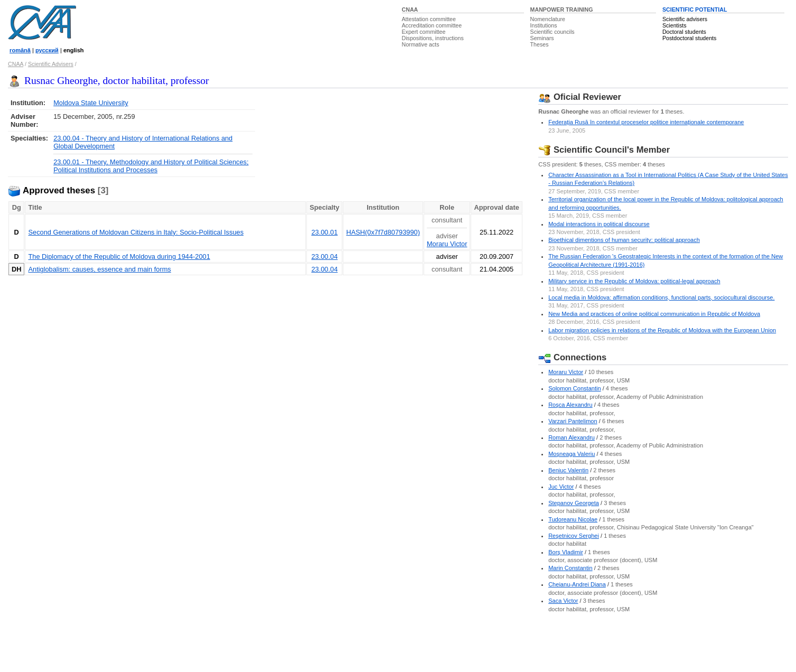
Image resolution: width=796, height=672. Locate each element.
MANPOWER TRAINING (562, 10)
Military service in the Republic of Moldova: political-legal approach (634, 281)
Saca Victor (563, 601)
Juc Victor (561, 487)
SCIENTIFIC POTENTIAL (695, 10)
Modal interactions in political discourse (599, 224)
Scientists (675, 25)
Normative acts (421, 44)
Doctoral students (684, 32)
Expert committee (424, 32)
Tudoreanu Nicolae (573, 519)
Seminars (542, 38)
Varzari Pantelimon (573, 421)
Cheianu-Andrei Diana (577, 584)
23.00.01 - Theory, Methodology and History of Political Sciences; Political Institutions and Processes (151, 166)
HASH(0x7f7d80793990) (383, 232)
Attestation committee (429, 19)
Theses (540, 44)
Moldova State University (91, 103)
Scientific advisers (685, 19)
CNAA (410, 10)
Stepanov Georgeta (574, 503)
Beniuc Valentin (568, 470)
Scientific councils (552, 32)
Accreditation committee (432, 25)
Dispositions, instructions (433, 38)
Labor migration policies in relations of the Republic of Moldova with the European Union (662, 330)
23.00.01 (324, 232)
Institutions (544, 25)
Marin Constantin (570, 568)
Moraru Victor (447, 244)
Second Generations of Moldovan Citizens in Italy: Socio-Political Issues (136, 232)
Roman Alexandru (572, 437)
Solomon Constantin (574, 388)
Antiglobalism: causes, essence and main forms (99, 269)
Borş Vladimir (566, 552)
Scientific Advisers (51, 64)
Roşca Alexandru (570, 405)
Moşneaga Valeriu (572, 454)
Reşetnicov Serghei (574, 536)
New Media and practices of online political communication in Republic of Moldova (654, 314)
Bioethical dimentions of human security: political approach (624, 240)
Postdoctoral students (689, 38)
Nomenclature (548, 19)
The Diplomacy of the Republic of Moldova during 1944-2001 (119, 256)
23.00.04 (324, 256)
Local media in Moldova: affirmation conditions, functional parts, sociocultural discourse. (661, 297)
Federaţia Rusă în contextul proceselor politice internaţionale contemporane (646, 122)
